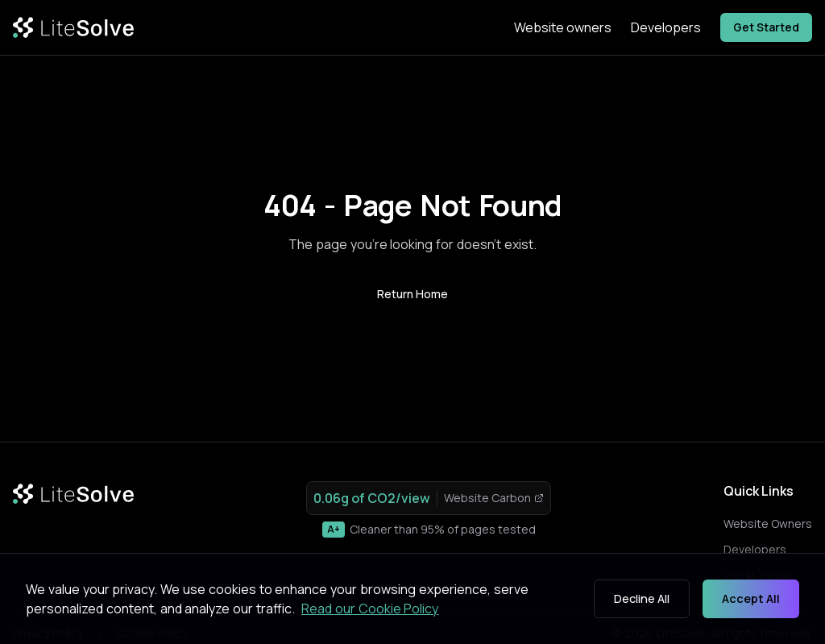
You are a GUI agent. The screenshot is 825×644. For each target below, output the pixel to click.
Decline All (642, 598)
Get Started (766, 27)
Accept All (751, 598)
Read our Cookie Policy (370, 609)
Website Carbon (494, 498)
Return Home (412, 294)
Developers (666, 27)
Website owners (563, 27)
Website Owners (768, 524)
